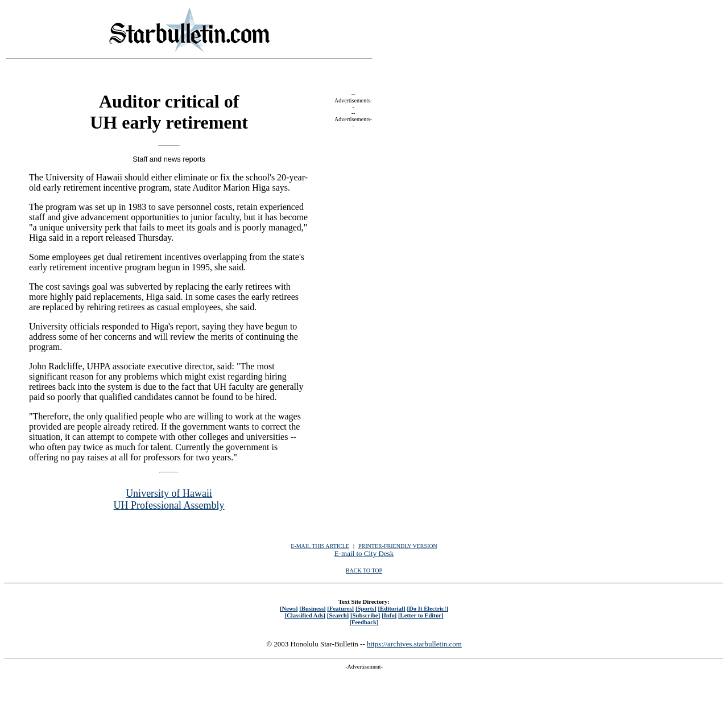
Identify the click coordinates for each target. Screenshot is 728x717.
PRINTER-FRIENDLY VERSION (398, 546)
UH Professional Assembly (169, 505)
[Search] (338, 615)
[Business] (312, 608)
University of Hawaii (169, 493)
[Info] (389, 615)
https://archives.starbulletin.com (414, 644)
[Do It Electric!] (427, 608)
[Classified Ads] (305, 615)
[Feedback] (364, 622)
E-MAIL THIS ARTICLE (320, 546)
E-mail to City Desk (364, 553)
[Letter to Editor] (421, 615)
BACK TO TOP (364, 570)
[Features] (340, 608)
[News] (289, 608)
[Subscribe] (365, 615)
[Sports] (366, 608)
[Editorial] (391, 608)
